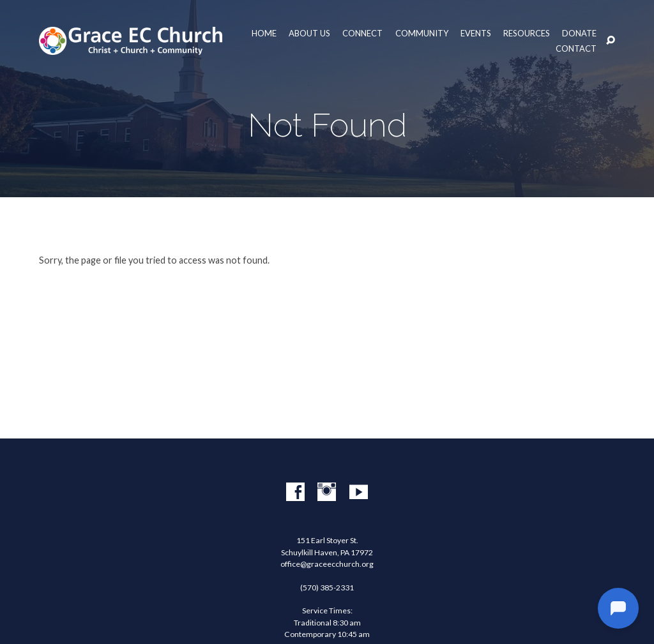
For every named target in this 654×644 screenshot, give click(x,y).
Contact (576, 49)
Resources (527, 34)
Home (264, 34)
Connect (362, 34)
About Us (309, 34)
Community (422, 34)
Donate (579, 34)
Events (476, 34)
